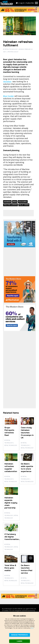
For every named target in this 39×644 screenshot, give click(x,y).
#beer (15, 202)
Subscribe (30, 3)
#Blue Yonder (24, 205)
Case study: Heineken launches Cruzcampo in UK (27, 433)
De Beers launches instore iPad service (27, 569)
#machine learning (11, 205)
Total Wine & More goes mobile (10, 568)
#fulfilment (23, 202)
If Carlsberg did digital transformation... (12, 537)
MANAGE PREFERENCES (20, 635)
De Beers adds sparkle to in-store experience (27, 468)
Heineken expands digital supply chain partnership (11, 503)
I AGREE (19, 641)
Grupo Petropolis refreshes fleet (9, 431)
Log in (22, 3)
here (32, 628)
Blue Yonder (9, 96)
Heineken (7, 81)
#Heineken (7, 202)
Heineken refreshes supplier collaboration (11, 468)
